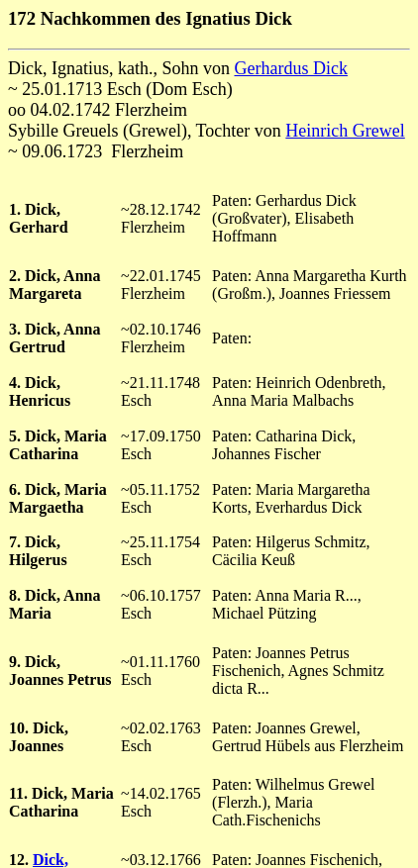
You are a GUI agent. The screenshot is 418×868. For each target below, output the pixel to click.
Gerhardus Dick (290, 68)
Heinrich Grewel (345, 131)
